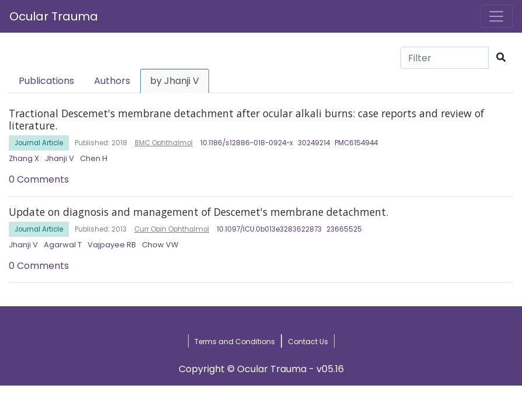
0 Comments (39, 179)
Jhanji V (60, 158)
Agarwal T (63, 245)
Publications (46, 81)
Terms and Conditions (235, 342)
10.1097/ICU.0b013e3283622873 (269, 229)
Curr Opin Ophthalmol (172, 229)
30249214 (314, 143)
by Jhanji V (175, 81)
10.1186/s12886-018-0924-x (247, 143)
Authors (112, 81)
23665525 (344, 229)
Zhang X (24, 158)
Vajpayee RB (112, 245)
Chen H (94, 158)
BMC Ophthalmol (164, 143)
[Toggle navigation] (496, 16)
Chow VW (160, 245)
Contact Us (308, 342)
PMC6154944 (356, 143)
